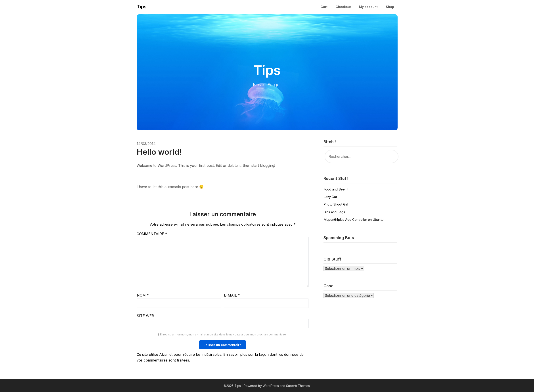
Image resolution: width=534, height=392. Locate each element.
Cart (324, 7)
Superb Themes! (298, 386)
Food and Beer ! (336, 189)
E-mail (232, 295)
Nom (143, 295)
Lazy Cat (330, 197)
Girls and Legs (334, 212)
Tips (142, 7)
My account (368, 7)
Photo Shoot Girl (336, 204)
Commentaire (152, 234)
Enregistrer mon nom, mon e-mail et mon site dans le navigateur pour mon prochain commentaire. (223, 334)
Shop (390, 7)
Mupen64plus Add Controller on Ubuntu (353, 220)
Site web (145, 316)
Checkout (343, 7)
